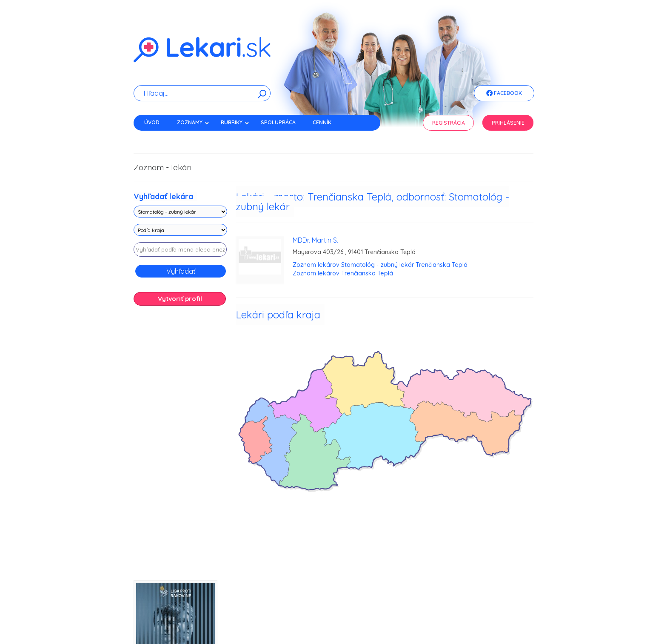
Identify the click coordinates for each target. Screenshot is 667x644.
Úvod (152, 122)
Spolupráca (278, 122)
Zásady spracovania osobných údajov (232, 618)
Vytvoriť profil (180, 299)
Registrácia (449, 123)
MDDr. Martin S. (315, 240)
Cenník (322, 122)
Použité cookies (356, 618)
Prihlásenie (508, 123)
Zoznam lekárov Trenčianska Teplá (343, 273)
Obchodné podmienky (441, 618)
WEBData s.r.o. (520, 612)
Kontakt (156, 137)
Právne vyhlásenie (395, 618)
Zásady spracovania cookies (307, 618)
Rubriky (235, 122)
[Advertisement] (180, 446)
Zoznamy (193, 122)
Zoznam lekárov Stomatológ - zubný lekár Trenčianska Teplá (380, 265)
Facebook (504, 94)
